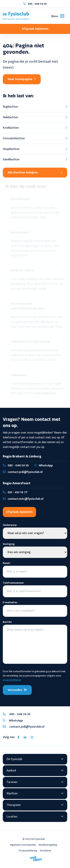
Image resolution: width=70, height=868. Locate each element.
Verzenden (17, 690)
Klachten (12, 794)
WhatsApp (44, 466)
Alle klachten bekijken (35, 173)
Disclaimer (46, 851)
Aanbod (11, 771)
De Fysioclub (14, 759)
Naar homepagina (22, 79)
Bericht (7, 622)
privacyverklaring (12, 680)
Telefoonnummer (14, 583)
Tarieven (12, 782)
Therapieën (14, 805)
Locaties (12, 817)
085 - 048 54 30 (37, 4)
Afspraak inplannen (35, 29)
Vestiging (9, 544)
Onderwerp (10, 525)
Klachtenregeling (48, 845)
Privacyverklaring (28, 851)
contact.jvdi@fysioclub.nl (23, 472)
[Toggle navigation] (58, 16)
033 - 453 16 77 (15, 492)
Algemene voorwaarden (23, 845)
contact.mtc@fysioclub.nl (23, 499)
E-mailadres (11, 602)
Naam (7, 563)
